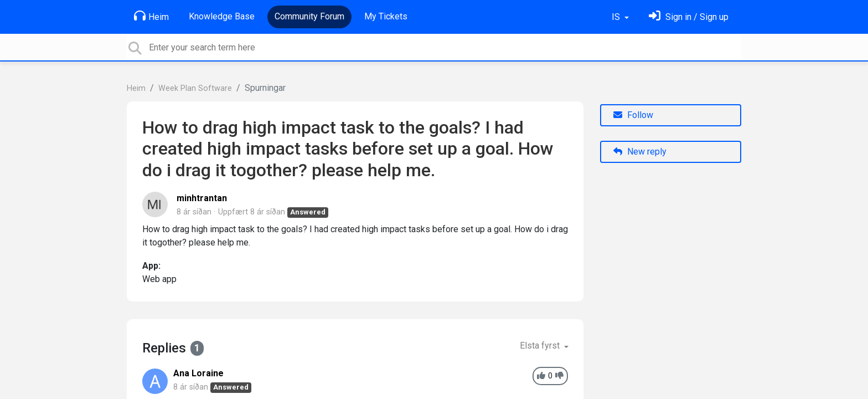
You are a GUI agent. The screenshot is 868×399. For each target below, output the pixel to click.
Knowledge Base (222, 16)
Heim (151, 16)
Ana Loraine (198, 373)
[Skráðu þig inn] (689, 17)
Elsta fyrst (541, 346)
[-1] (559, 376)
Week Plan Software (195, 88)
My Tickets (386, 16)
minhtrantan (202, 198)
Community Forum (309, 16)
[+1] (541, 376)
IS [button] (617, 17)
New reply (640, 152)
